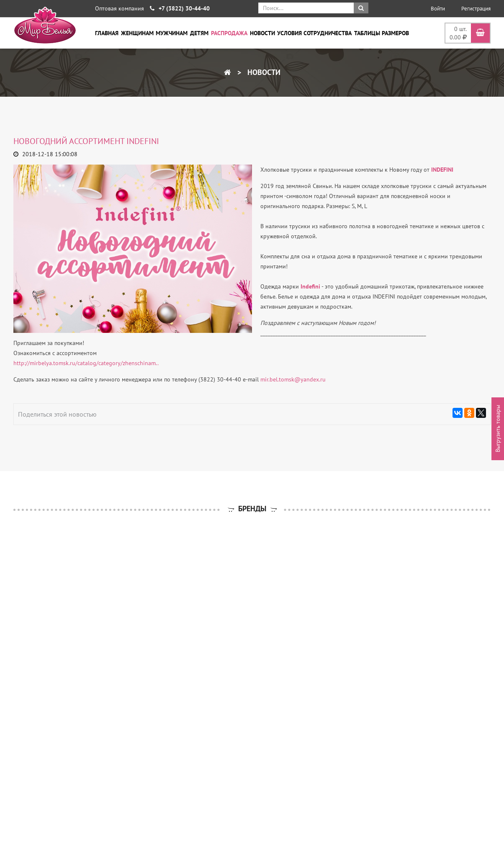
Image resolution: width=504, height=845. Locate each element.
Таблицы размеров (382, 33)
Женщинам (137, 33)
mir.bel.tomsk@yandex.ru (293, 379)
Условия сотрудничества (314, 33)
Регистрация (476, 9)
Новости (262, 33)
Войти (438, 9)
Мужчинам (172, 33)
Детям (199, 33)
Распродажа (229, 33)
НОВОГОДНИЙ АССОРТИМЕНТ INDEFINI (87, 141)
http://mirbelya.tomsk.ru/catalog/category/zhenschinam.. (86, 363)
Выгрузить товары (498, 429)
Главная (107, 33)
